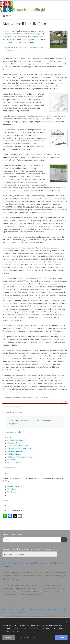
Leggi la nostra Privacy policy (14, 631)
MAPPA (10, 47)
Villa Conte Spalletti (15, 462)
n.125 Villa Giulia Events (16, 440)
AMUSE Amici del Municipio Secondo (19, 588)
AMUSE (4, 612)
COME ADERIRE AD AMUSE (48, 588)
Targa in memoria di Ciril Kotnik (19, 448)
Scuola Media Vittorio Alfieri (18, 446)
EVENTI (11, 610)
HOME (3, 610)
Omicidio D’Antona (14, 443)
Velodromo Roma (14, 454)
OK (63, 539)
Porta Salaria (7, 42)
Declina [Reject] (9, 637)
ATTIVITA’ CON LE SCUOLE (36, 610)
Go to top (64, 402)
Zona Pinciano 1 (23, 47)
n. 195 (10, 437)
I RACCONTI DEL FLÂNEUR (57, 610)
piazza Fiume (23, 39)
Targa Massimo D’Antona (17, 451)
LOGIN (21, 612)
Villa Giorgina (12, 492)
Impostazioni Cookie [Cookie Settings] (28, 637)
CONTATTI (12, 612)
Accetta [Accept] (61, 637)
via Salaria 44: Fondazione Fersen (20, 457)
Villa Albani (34, 37)
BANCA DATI (20, 610)
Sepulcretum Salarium (31, 86)
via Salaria (11, 37)
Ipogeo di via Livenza (15, 486)
